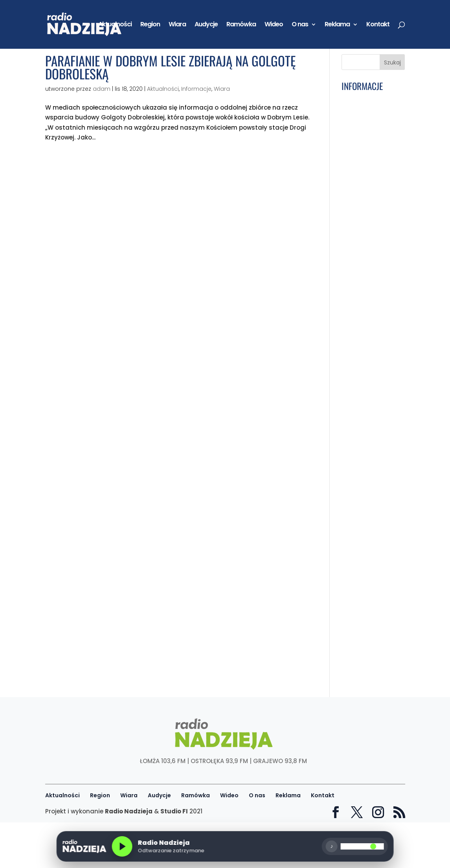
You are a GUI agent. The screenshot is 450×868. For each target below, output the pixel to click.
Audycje (206, 25)
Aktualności (115, 25)
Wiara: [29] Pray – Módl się (369, 162)
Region (150, 25)
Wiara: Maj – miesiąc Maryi (363, 326)
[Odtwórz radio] (122, 846)
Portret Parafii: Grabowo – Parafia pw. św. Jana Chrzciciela (371, 562)
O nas (300, 25)
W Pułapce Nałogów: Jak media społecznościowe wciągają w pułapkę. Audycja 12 (372, 529)
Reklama (337, 25)
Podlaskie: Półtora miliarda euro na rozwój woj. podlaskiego (369, 369)
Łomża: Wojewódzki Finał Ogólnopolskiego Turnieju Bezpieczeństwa (371, 274)
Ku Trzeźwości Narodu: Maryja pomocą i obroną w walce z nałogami (371, 184)
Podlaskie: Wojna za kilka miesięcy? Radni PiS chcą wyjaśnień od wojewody (372, 241)
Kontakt (378, 25)
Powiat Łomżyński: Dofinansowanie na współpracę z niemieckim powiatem (371, 399)
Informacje (196, 89)
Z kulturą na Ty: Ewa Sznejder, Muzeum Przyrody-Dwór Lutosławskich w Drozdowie (372, 432)
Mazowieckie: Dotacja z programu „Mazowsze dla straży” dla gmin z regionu (369, 622)
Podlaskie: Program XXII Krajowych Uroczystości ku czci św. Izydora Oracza (372, 141)
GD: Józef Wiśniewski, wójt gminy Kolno (366, 344)
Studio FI (174, 811)
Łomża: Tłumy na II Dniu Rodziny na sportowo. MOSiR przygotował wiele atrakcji (370, 110)
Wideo (274, 25)
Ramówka (241, 25)
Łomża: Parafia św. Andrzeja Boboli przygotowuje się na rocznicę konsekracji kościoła (372, 493)
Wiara (177, 25)
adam (102, 89)
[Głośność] (362, 846)
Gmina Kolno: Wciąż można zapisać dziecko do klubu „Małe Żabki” (372, 211)
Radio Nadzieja (129, 811)
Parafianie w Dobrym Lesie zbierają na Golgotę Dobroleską (170, 67)
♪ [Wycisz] (332, 846)
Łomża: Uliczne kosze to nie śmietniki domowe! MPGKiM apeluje (370, 589)
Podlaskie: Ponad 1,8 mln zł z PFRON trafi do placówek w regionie (372, 305)
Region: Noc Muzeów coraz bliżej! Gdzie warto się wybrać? (369, 462)
